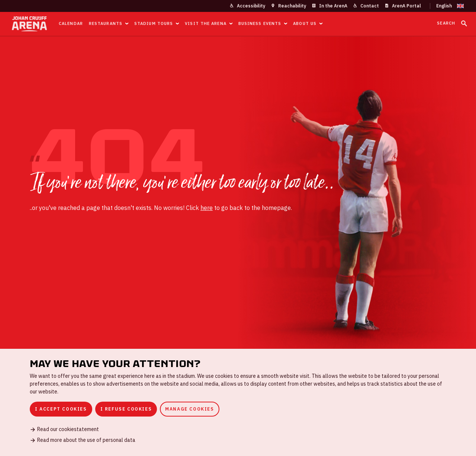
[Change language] (447, 6)
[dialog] (238, 402)
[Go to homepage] (29, 24)
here (207, 208)
